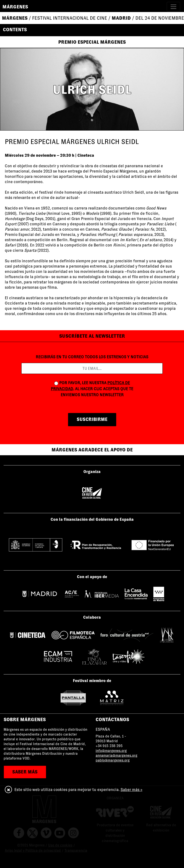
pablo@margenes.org (113, 760)
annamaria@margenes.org (116, 755)
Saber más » (131, 790)
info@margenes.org (111, 751)
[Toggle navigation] (173, 7)
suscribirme (92, 419)
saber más (25, 772)
